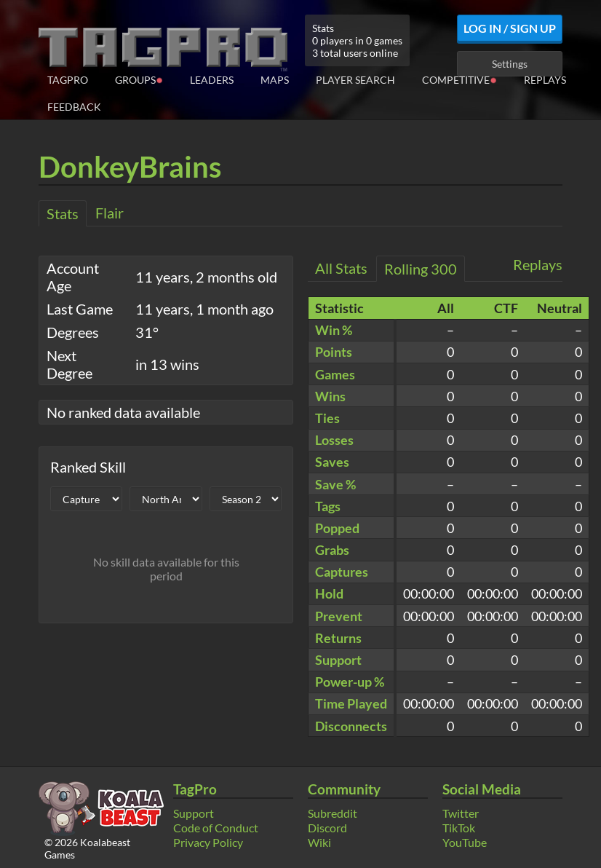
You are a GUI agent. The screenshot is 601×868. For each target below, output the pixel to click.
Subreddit (333, 813)
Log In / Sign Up (510, 28)
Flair (110, 213)
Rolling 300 (421, 269)
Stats (63, 213)
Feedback (74, 107)
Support (194, 813)
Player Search (355, 80)
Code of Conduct (216, 828)
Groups (139, 79)
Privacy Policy (208, 842)
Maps (275, 80)
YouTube (465, 842)
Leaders (212, 80)
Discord (327, 828)
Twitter (461, 813)
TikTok (459, 828)
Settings (510, 64)
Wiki (319, 842)
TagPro (68, 80)
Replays (545, 80)
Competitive (459, 79)
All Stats (341, 268)
